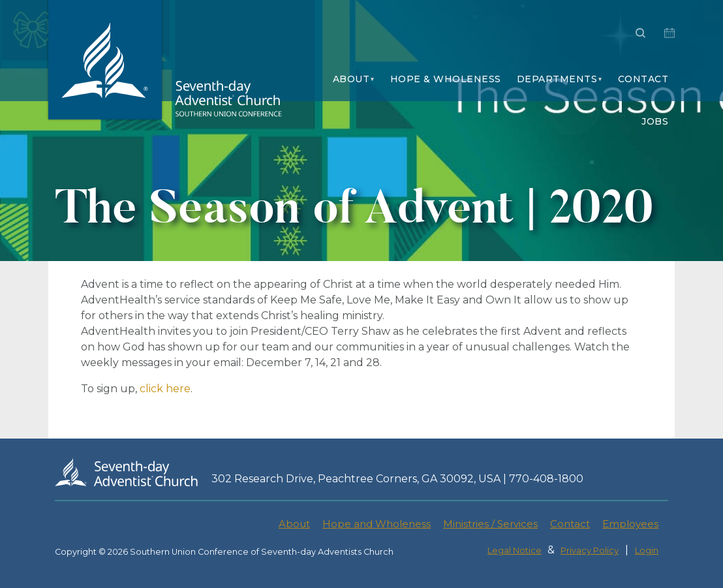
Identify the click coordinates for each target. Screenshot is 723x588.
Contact (643, 79)
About (351, 79)
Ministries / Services (490, 524)
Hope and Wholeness (377, 524)
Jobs (655, 121)
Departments (557, 79)
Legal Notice (515, 550)
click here (165, 389)
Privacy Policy (590, 550)
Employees (630, 524)
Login (647, 550)
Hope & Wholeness (446, 79)
